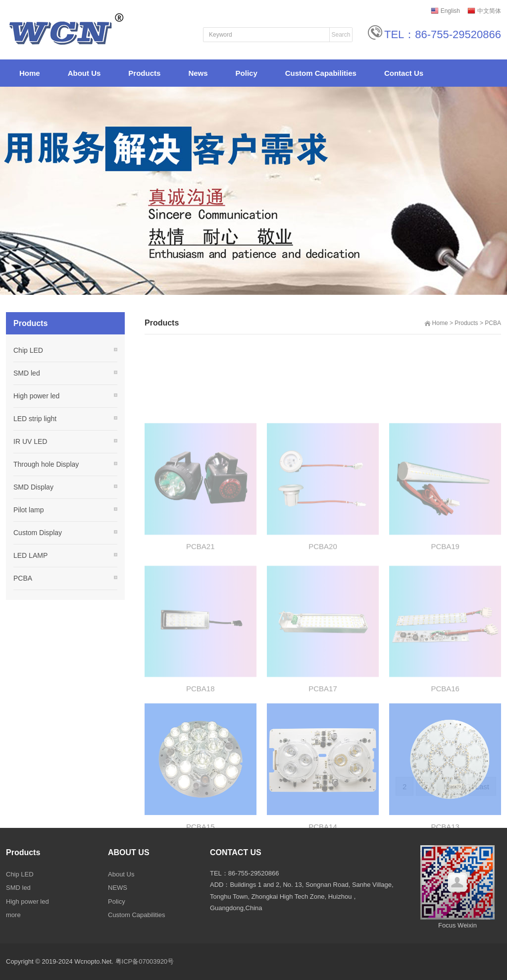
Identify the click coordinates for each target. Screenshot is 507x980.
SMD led (27, 373)
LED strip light (35, 419)
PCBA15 (201, 881)
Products (466, 323)
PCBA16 (445, 741)
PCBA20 (323, 599)
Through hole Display (46, 464)
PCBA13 (445, 881)
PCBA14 (323, 881)
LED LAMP (30, 555)
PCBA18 (201, 741)
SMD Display (33, 487)
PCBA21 (201, 599)
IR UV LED (30, 441)
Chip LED (28, 350)
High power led (36, 396)
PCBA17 (323, 741)
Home (440, 323)
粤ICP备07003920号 (145, 961)
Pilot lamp (28, 510)
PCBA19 (445, 599)
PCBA (493, 323)
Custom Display (38, 533)
